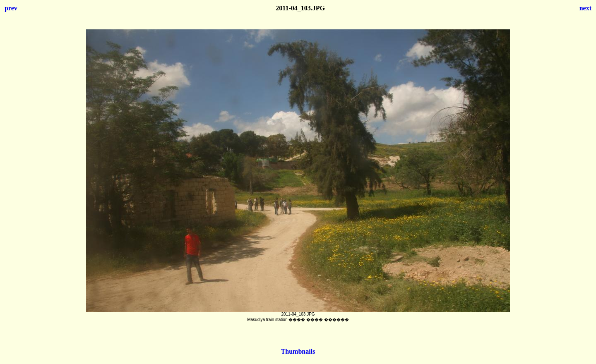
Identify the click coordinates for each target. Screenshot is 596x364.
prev (11, 8)
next (585, 8)
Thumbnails (298, 351)
